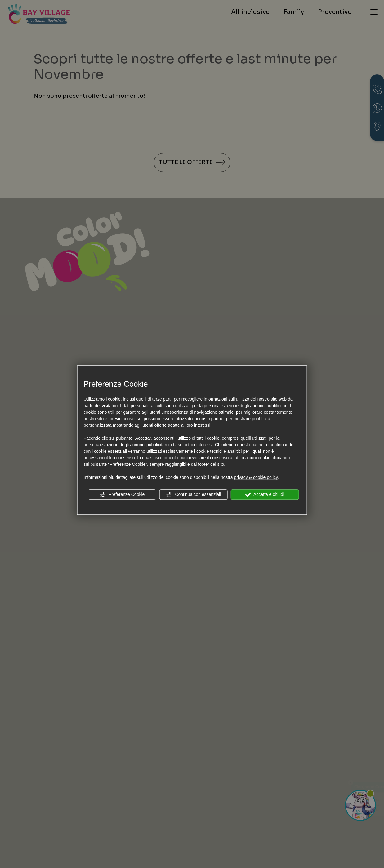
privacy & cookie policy (256, 477)
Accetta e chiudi (265, 495)
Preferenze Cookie (122, 495)
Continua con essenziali (194, 495)
